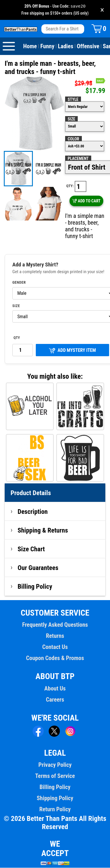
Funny (48, 46)
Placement (78, 159)
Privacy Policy (55, 765)
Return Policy (55, 810)
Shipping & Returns (43, 531)
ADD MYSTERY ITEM (72, 351)
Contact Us (55, 647)
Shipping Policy (55, 798)
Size (72, 119)
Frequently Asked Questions (55, 625)
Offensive (88, 46)
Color (73, 139)
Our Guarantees (38, 568)
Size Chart (31, 549)
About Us (55, 689)
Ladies (66, 46)
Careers (55, 700)
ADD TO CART (86, 201)
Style (73, 100)
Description (33, 512)
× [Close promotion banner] (102, 10)
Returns (55, 636)
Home (30, 46)
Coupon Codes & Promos (55, 658)
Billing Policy (35, 587)
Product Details (31, 493)
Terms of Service (55, 776)
